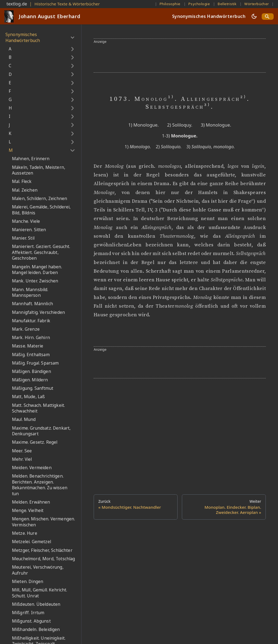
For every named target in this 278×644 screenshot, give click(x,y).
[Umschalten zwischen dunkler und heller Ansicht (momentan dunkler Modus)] (254, 16)
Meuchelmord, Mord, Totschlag (43, 559)
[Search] (268, 17)
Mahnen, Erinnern (31, 159)
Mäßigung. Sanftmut (33, 388)
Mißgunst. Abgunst (31, 621)
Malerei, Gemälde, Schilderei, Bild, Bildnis (41, 210)
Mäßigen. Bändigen (31, 371)
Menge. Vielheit (28, 511)
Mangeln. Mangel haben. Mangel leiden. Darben (37, 270)
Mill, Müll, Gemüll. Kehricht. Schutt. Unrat (40, 593)
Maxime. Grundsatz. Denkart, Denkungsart (41, 431)
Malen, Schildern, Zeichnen (40, 199)
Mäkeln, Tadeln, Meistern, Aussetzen (39, 170)
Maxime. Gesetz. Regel (35, 442)
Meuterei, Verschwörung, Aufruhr (38, 570)
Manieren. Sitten (29, 230)
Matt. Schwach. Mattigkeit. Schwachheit (38, 408)
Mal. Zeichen (25, 190)
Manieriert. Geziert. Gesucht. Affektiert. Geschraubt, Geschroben (41, 252)
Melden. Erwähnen (31, 502)
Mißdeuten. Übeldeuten (36, 604)
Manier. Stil (23, 238)
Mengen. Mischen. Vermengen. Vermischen (43, 522)
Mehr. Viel (22, 459)
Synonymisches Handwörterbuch (209, 16)
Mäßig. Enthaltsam (31, 355)
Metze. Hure (25, 533)
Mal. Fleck (22, 181)
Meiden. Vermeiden (32, 468)
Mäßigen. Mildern (30, 380)
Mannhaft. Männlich (32, 304)
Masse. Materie (28, 346)
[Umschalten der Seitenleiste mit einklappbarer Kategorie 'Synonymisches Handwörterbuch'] (72, 38)
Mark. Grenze (26, 329)
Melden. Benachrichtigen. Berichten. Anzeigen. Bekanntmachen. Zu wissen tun (40, 485)
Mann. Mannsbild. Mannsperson (30, 293)
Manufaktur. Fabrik (31, 321)
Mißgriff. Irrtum (28, 613)
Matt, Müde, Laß (28, 397)
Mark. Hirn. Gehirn (31, 338)
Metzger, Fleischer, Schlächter (42, 550)
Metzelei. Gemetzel (31, 542)
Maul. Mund (24, 419)
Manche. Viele (26, 221)
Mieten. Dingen (28, 582)
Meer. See (22, 451)
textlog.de (17, 4)
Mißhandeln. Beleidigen (36, 629)
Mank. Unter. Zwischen (35, 281)
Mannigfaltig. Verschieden (38, 312)
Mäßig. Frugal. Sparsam (35, 363)
